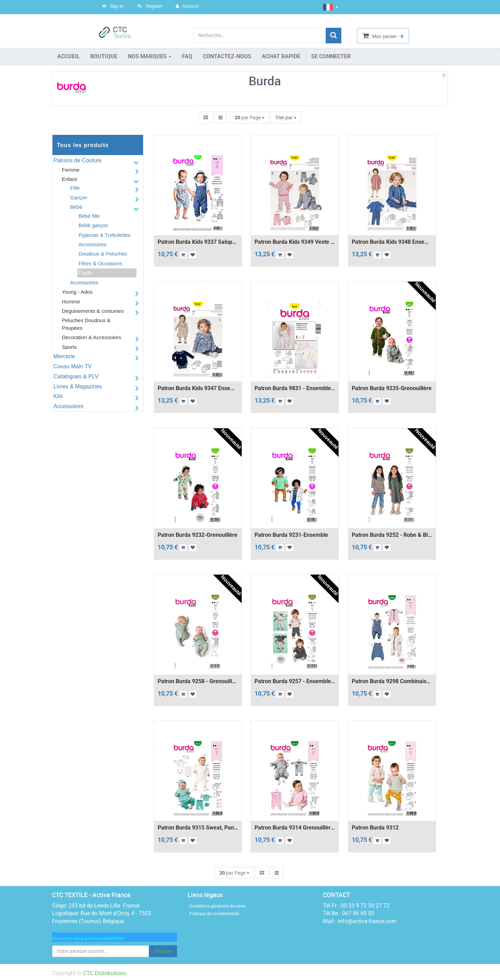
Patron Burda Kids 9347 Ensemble (198, 388)
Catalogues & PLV (76, 376)
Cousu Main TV (73, 366)
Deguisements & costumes (93, 311)
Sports (69, 347)
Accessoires (93, 244)
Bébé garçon (93, 225)
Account (190, 6)
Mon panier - (387, 36)
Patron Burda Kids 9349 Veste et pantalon (295, 242)
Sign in (117, 6)
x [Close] (444, 75)
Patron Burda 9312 (375, 828)
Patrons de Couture (78, 160)
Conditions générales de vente (217, 906)
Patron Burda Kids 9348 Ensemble (392, 242)
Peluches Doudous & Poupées (86, 324)
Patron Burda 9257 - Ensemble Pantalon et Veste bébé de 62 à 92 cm (295, 681)
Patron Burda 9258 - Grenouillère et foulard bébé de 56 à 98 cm (198, 681)
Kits (58, 396)
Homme (71, 302)
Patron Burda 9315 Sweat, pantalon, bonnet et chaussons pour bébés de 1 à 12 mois (198, 828)
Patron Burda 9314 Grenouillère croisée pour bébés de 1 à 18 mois (295, 828)
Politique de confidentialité (214, 914)
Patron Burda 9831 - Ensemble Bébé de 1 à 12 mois (295, 388)
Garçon (79, 197)
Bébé (76, 207)
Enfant (69, 179)
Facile (85, 273)
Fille (75, 188)
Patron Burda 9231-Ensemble (291, 535)
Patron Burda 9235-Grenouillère (392, 388)
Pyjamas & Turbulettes (105, 235)
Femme (71, 170)
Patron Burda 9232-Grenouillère (198, 535)
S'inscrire (163, 951)
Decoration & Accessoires (91, 337)
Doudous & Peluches (103, 254)
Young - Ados (77, 292)
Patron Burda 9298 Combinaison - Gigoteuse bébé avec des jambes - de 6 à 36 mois (392, 681)
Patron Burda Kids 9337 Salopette (198, 242)
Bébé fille (89, 216)
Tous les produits (83, 145)
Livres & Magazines (78, 386)
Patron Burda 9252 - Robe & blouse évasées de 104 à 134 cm (392, 535)
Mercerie (64, 356)
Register (154, 6)
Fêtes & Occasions (100, 263)
